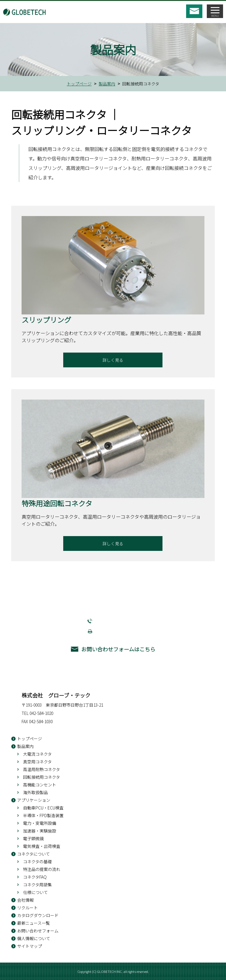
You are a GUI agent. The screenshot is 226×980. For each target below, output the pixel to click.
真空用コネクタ (37, 762)
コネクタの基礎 (37, 861)
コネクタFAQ (35, 877)
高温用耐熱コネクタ (42, 769)
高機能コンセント (40, 785)
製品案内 (107, 84)
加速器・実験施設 (40, 831)
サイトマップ (30, 946)
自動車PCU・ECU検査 (43, 808)
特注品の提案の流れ (42, 869)
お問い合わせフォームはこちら (118, 649)
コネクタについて (34, 854)
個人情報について (34, 938)
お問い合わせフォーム (38, 931)
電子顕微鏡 (33, 838)
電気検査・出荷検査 (42, 846)
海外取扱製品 (35, 792)
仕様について (35, 892)
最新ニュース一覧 (34, 923)
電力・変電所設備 (40, 823)
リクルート (27, 908)
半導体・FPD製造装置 (43, 815)
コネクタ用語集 (37, 885)
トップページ (79, 84)
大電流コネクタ (37, 754)
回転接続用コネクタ (42, 777)
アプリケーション (34, 800)
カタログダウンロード (38, 915)
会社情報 (25, 900)
